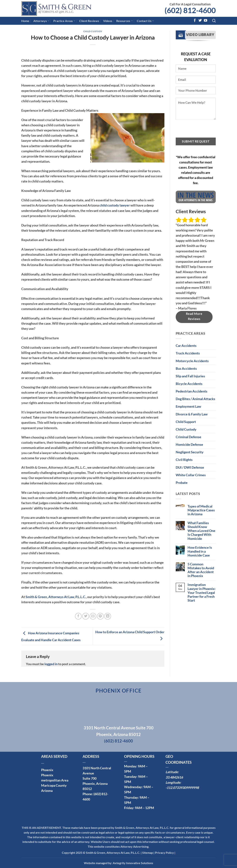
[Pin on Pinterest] (100, 616)
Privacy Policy (164, 853)
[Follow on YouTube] (206, 21)
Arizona (47, 791)
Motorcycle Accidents (192, 361)
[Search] (214, 21)
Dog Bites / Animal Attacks (195, 399)
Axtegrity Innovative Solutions (133, 863)
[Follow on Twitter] (200, 21)
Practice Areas (64, 21)
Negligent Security (190, 452)
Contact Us (145, 21)
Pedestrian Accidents (192, 391)
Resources (124, 21)
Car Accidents (186, 346)
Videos (108, 21)
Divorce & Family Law (192, 414)
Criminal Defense (188, 437)
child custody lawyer (115, 205)
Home (25, 21)
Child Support (186, 422)
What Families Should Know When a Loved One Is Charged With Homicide (201, 531)
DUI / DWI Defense (190, 467)
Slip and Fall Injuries (190, 376)
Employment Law (188, 406)
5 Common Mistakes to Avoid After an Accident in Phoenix (201, 570)
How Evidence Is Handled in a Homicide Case (200, 551)
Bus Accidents (186, 369)
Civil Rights (184, 460)
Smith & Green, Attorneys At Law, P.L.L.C (55, 597)
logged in (51, 664)
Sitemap (148, 853)
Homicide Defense (189, 445)
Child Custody (93, 31)
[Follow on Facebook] (195, 21)
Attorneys (41, 21)
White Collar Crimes (191, 475)
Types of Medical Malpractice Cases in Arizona (201, 510)
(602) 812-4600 (190, 10)
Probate (182, 483)
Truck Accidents (188, 353)
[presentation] (204, 130)
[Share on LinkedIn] (108, 616)
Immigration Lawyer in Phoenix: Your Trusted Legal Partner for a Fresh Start (202, 592)
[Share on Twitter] (86, 616)
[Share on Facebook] (78, 616)
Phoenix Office (119, 691)
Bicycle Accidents (189, 384)
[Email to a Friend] (93, 616)
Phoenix (47, 770)
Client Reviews (89, 21)
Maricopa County (54, 785)
